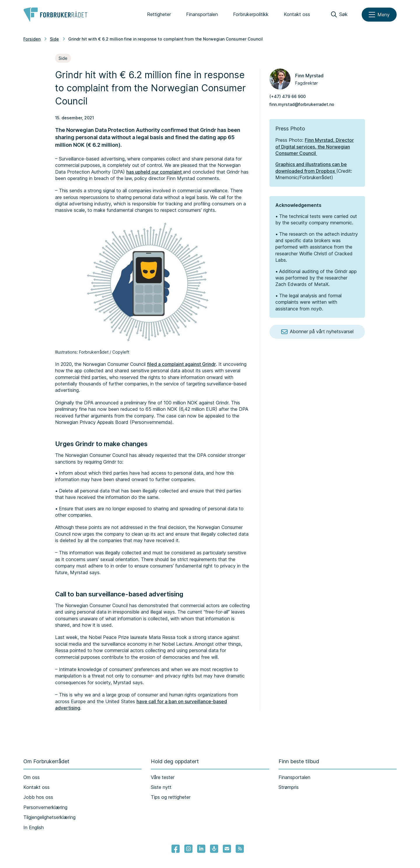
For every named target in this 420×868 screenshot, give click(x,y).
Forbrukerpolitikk (251, 14)
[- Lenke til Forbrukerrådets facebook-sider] (176, 849)
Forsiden (32, 39)
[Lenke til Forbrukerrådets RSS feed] (240, 849)
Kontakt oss (297, 14)
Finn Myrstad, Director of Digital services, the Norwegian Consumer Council (315, 147)
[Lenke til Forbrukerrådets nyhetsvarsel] (227, 849)
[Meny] (379, 15)
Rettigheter (159, 14)
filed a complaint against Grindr (181, 364)
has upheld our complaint (155, 172)
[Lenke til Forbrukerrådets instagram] (188, 849)
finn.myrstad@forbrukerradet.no (302, 104)
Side (54, 39)
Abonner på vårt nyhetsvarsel (317, 332)
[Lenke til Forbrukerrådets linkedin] (201, 849)
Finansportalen (202, 14)
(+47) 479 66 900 (288, 96)
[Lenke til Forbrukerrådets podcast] (214, 849)
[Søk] (339, 15)
